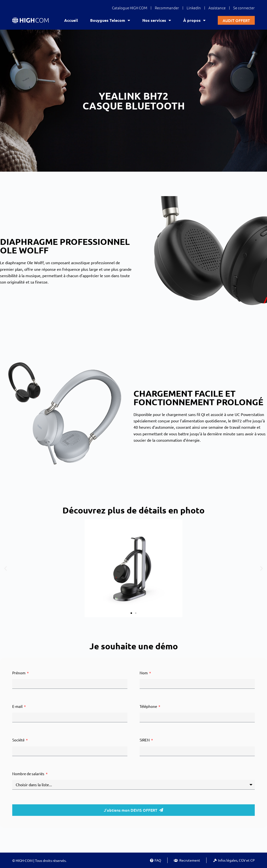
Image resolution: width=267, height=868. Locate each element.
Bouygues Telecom (110, 20)
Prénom (19, 673)
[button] (6, 568)
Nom (144, 673)
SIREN (145, 740)
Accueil (71, 20)
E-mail (18, 706)
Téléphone (149, 706)
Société (19, 740)
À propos (194, 20)
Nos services (157, 20)
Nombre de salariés (29, 774)
